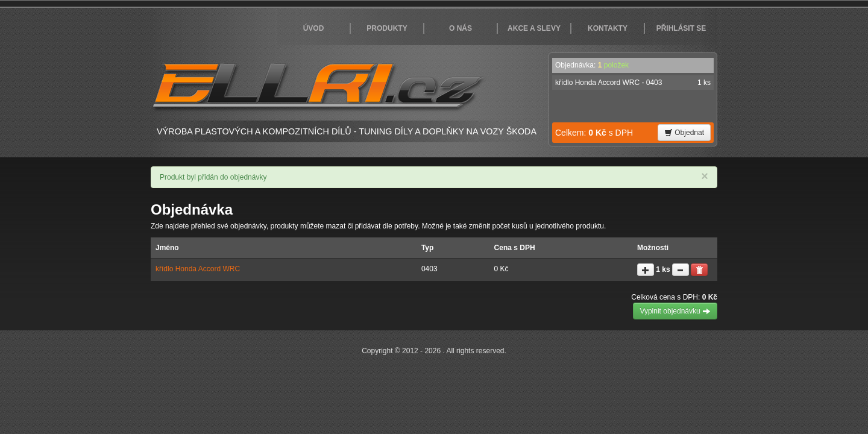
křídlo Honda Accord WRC (198, 269)
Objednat (684, 133)
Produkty (387, 28)
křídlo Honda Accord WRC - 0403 (633, 83)
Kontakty (608, 28)
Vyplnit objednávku (675, 311)
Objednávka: (592, 65)
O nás (461, 28)
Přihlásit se (681, 28)
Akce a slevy (534, 28)
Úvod (314, 28)
